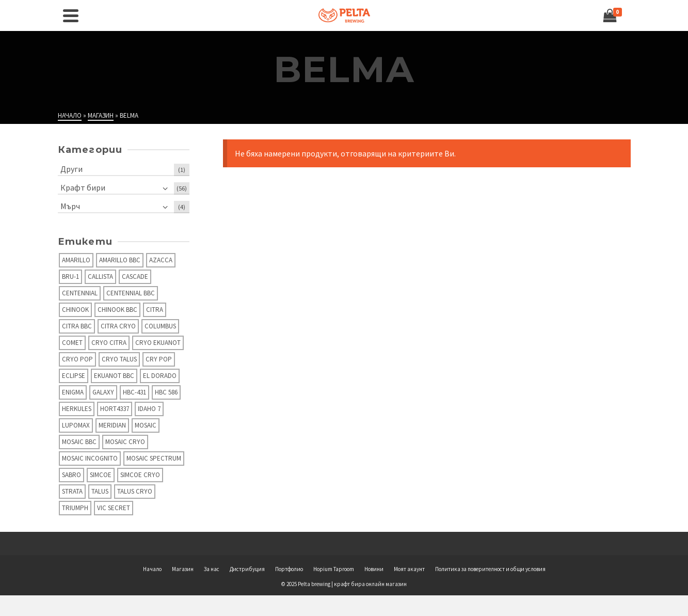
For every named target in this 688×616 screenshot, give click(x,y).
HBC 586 (166, 392)
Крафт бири (83, 187)
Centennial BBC (131, 293)
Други (71, 169)
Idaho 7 (149, 409)
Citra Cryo (118, 326)
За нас (212, 569)
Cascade (135, 277)
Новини (374, 569)
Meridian (112, 425)
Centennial (80, 293)
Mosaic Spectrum (154, 458)
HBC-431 (134, 392)
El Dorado (160, 376)
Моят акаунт (409, 569)
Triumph (75, 508)
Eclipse (74, 376)
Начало (152, 569)
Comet (72, 343)
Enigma (73, 392)
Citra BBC (77, 326)
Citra (155, 310)
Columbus (160, 326)
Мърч (70, 206)
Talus (100, 491)
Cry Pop (159, 359)
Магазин (183, 569)
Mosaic (146, 425)
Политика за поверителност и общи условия (490, 569)
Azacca (161, 260)
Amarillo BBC (120, 260)
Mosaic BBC (79, 442)
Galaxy (103, 392)
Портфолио (289, 569)
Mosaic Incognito (90, 458)
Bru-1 (70, 277)
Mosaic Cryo (125, 442)
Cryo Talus (119, 359)
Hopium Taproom (334, 569)
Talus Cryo (135, 491)
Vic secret (114, 508)
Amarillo (76, 260)
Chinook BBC (117, 310)
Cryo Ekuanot (158, 343)
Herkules (77, 409)
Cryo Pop (77, 359)
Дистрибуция (247, 569)
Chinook (75, 310)
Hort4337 (115, 409)
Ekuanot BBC (114, 376)
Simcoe (101, 475)
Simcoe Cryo (140, 475)
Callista (100, 277)
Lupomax (76, 425)
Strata (72, 491)
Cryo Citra (109, 343)
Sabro (71, 475)
